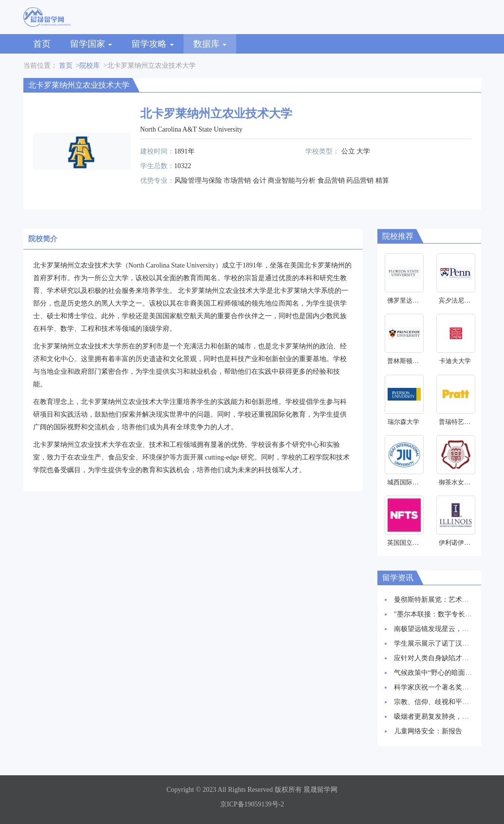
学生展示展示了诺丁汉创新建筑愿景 (448, 643)
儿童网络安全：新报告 (428, 731)
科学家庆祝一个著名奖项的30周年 (445, 687)
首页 (42, 44)
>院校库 (88, 66)
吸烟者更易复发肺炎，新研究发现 (445, 717)
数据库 (210, 44)
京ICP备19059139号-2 (252, 804)
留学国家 (91, 44)
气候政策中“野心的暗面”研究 (438, 673)
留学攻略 (153, 44)
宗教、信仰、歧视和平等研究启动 (445, 702)
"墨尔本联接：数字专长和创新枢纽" (448, 614)
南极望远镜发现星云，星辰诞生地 (445, 629)
